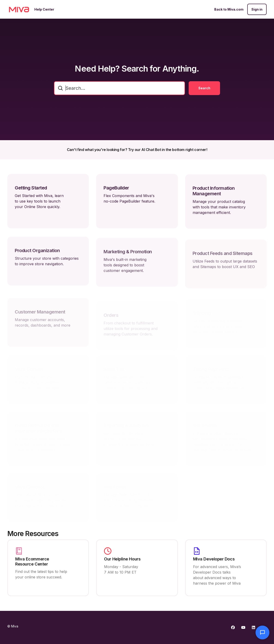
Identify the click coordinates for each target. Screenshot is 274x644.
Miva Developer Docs (214, 559)
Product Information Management (214, 195)
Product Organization (37, 257)
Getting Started (31, 189)
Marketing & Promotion (128, 261)
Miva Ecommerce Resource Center (32, 561)
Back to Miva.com (229, 9)
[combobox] (119, 88)
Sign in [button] (257, 9)
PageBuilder (116, 191)
